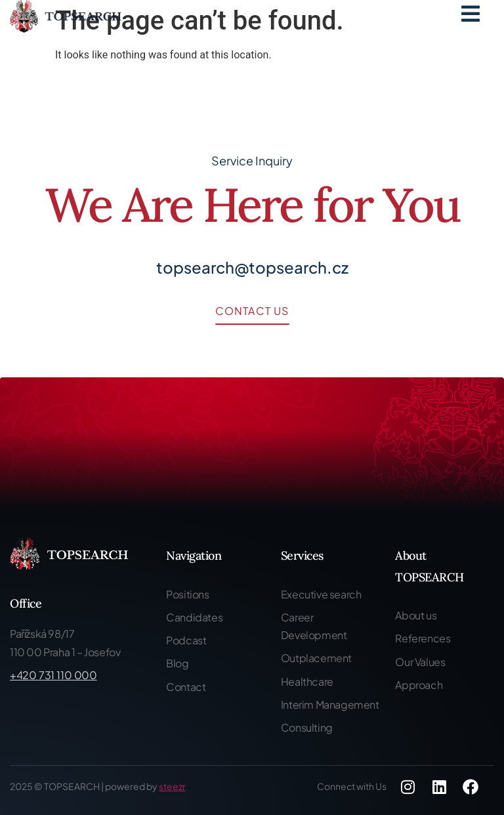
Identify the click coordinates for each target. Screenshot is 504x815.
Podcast (186, 640)
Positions (187, 594)
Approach (419, 685)
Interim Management (330, 704)
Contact (186, 687)
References (423, 638)
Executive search (321, 594)
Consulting (307, 727)
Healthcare (307, 681)
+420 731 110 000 (53, 675)
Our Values (420, 662)
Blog (177, 663)
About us (416, 615)
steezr (172, 786)
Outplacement (316, 658)
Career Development (314, 626)
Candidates (194, 617)
